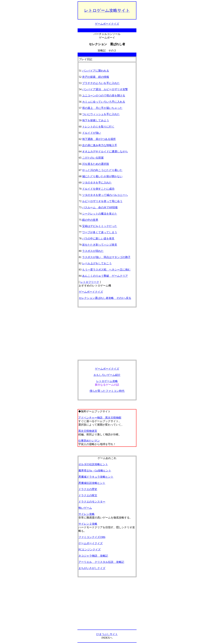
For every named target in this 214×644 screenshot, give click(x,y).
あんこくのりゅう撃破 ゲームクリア (105, 276)
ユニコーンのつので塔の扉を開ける (104, 96)
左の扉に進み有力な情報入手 (100, 145)
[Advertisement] (107, 334)
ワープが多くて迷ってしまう (100, 232)
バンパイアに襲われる (96, 71)
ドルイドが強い (92, 133)
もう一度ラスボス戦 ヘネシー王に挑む (106, 270)
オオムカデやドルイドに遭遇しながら (105, 151)
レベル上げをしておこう (97, 263)
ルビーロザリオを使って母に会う (102, 201)
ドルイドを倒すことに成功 (98, 189)
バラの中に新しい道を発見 (98, 238)
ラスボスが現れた (93, 251)
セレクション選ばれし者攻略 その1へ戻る (105, 298)
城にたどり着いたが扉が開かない (102, 176)
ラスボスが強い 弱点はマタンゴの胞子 (106, 257)
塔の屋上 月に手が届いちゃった (102, 108)
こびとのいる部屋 (93, 158)
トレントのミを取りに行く (98, 127)
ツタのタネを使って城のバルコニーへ (105, 195)
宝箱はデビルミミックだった (100, 226)
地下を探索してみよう (96, 120)
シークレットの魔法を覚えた (100, 214)
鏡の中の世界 (90, 220)
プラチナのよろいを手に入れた (101, 83)
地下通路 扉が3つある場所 (99, 139)
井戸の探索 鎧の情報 (96, 77)
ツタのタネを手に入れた (97, 183)
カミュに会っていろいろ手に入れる (104, 102)
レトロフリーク (90, 282)
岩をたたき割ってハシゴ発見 (100, 245)
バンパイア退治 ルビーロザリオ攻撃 (105, 89)
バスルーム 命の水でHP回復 (100, 207)
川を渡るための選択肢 (96, 164)
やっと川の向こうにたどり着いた (102, 170)
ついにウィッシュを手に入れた (101, 114)
